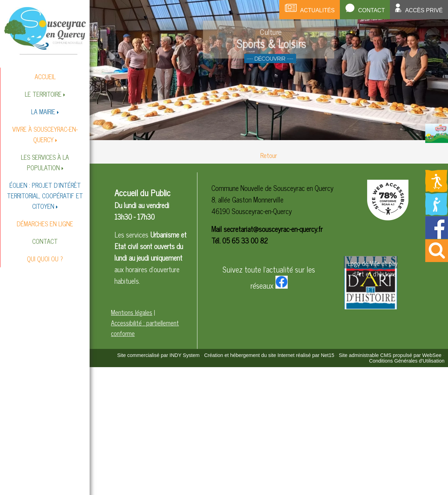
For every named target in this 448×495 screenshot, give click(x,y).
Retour (269, 155)
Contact (371, 10)
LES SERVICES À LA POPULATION (45, 162)
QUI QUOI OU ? (45, 259)
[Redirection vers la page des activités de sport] (437, 190)
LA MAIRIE (43, 111)
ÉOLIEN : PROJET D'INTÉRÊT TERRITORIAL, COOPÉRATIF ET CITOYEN (45, 195)
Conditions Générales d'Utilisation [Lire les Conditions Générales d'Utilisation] (407, 361)
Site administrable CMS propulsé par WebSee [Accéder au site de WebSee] (390, 355)
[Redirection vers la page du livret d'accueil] (437, 140)
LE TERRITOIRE (43, 94)
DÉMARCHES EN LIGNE (45, 224)
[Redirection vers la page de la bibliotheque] (437, 213)
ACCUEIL (45, 76)
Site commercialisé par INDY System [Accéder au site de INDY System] (159, 355)
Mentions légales (132, 312)
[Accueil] (45, 30)
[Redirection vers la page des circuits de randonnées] (437, 152)
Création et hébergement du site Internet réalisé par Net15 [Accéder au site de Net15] (269, 355)
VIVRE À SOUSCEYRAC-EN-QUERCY (45, 134)
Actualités (318, 10)
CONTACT (45, 241)
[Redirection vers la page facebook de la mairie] (437, 236)
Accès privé (424, 10)
